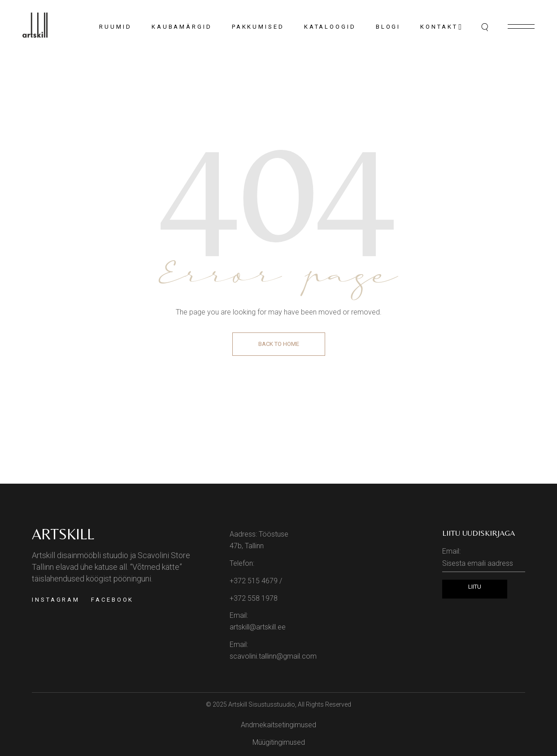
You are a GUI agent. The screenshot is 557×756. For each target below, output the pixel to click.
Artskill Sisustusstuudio (262, 704)
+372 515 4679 (254, 581)
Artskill (63, 534)
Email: (484, 559)
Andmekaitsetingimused (278, 725)
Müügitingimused (279, 742)
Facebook (112, 600)
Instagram (56, 600)
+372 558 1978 (254, 598)
